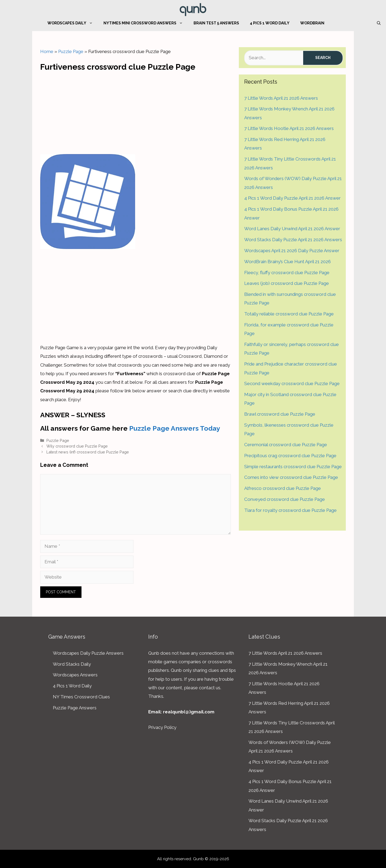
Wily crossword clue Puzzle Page (77, 446)
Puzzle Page (71, 51)
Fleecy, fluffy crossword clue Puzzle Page (287, 273)
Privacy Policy (162, 727)
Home (47, 51)
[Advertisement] (136, 111)
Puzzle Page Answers (75, 708)
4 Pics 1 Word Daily (270, 23)
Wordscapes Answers (75, 675)
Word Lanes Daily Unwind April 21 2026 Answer (292, 229)
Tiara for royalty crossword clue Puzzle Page (290, 510)
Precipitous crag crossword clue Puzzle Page (290, 456)
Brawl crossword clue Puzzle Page (280, 414)
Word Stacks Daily (72, 664)
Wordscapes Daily (73, 23)
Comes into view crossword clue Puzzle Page (291, 477)
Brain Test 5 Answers (216, 23)
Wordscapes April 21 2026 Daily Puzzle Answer (292, 251)
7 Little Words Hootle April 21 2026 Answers (289, 128)
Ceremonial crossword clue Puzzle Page (286, 445)
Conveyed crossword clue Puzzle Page (285, 499)
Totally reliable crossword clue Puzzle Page (289, 314)
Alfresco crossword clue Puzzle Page (283, 488)
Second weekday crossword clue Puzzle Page (292, 383)
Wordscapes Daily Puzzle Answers (88, 653)
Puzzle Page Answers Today (175, 428)
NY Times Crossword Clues (81, 697)
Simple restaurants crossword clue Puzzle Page (293, 467)
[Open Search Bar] (379, 23)
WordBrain (312, 23)
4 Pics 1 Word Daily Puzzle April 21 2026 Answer (292, 198)
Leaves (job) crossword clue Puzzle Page (287, 283)
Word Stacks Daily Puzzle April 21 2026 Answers (293, 240)
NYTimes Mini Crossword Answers (146, 23)
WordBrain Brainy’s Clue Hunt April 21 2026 (287, 262)
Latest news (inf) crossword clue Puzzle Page (88, 452)
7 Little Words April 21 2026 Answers (281, 98)
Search (323, 58)
